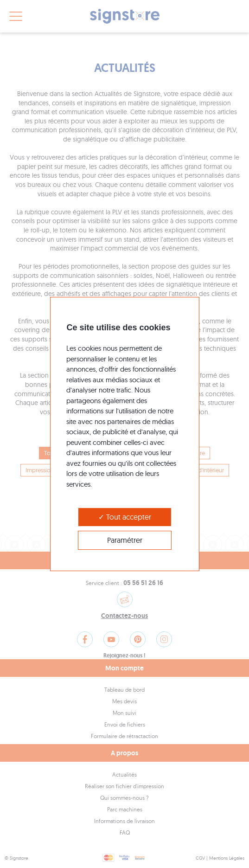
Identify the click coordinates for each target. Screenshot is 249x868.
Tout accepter (125, 517)
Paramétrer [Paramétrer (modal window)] (125, 540)
